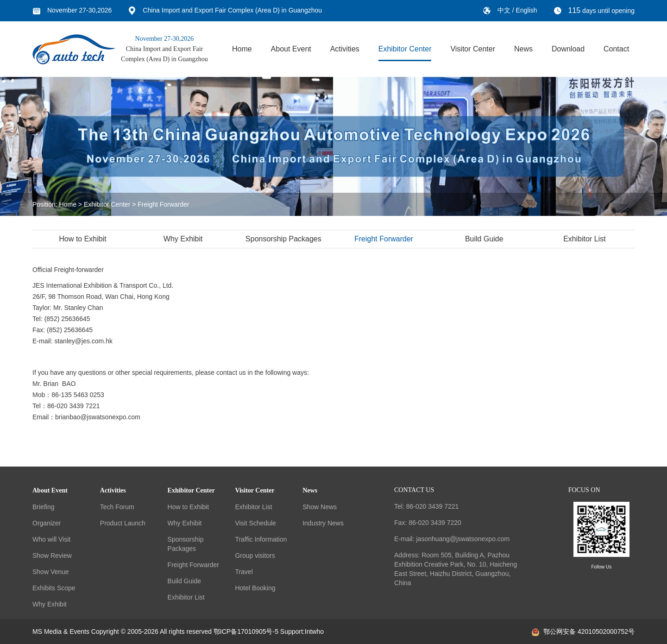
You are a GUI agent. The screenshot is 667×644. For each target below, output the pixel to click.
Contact (616, 49)
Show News (320, 507)
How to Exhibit (84, 239)
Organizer (47, 523)
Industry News (323, 523)
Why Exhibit (184, 239)
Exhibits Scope (54, 588)
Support (292, 631)
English (527, 10)
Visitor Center (473, 49)
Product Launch (123, 523)
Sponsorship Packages (285, 239)
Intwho (314, 631)
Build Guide (486, 239)
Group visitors (255, 556)
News (523, 49)
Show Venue (51, 572)
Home (242, 49)
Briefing (43, 507)
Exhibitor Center (405, 49)
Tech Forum (117, 507)
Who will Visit (51, 539)
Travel (244, 572)
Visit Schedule (255, 523)
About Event (291, 49)
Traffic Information (261, 539)
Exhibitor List (586, 239)
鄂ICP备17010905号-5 (246, 631)
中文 (505, 10)
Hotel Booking (255, 588)
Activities (345, 49)
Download (568, 49)
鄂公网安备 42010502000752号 (583, 631)
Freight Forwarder (163, 204)
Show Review (52, 556)
